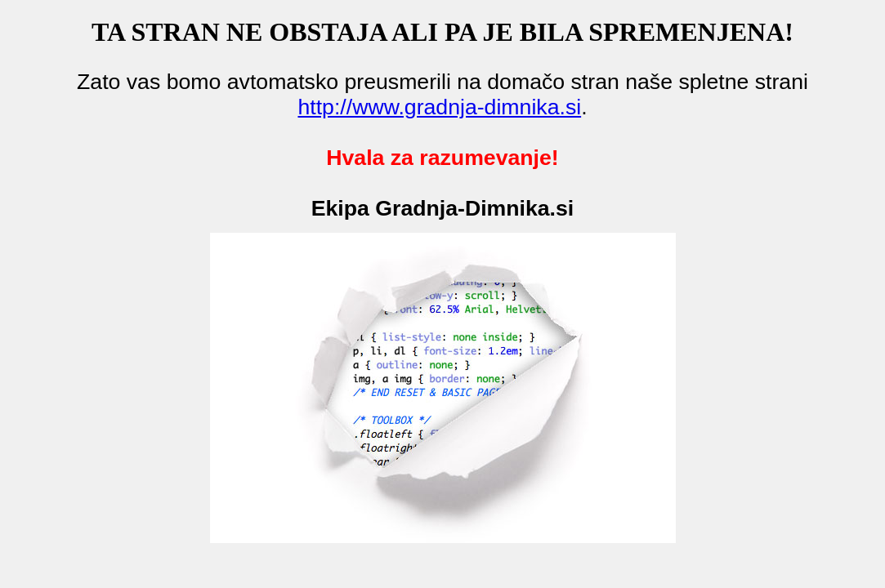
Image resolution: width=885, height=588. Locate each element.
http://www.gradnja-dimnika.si (439, 107)
